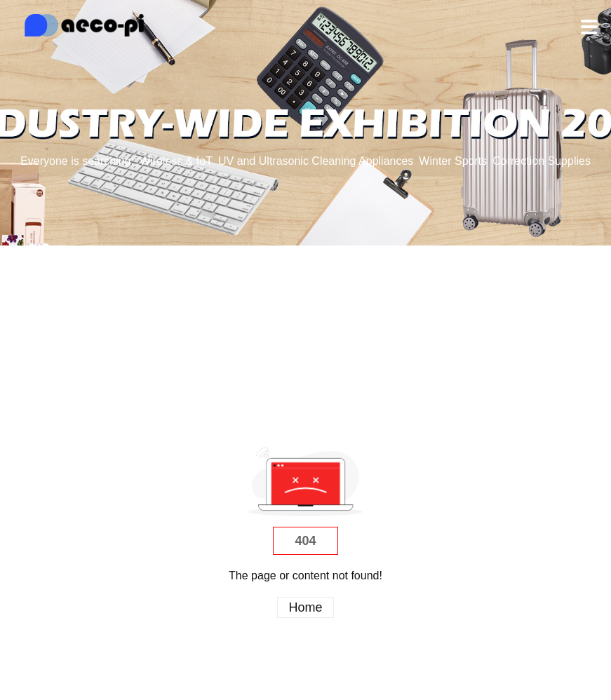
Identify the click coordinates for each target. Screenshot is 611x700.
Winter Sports (453, 161)
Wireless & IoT (176, 161)
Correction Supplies (542, 161)
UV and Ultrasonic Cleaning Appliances (316, 161)
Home (305, 607)
